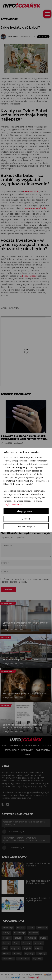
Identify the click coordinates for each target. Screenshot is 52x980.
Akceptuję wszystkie (26, 511)
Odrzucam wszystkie (26, 526)
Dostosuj (26, 519)
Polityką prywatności (13, 504)
